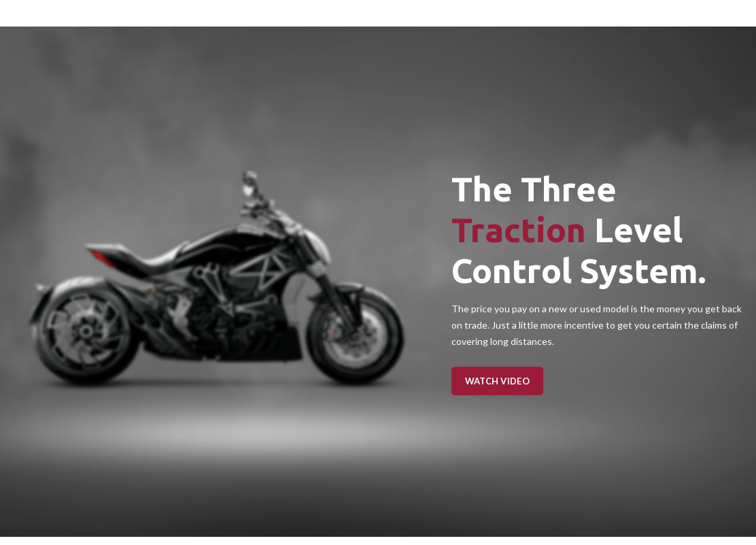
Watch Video (497, 381)
